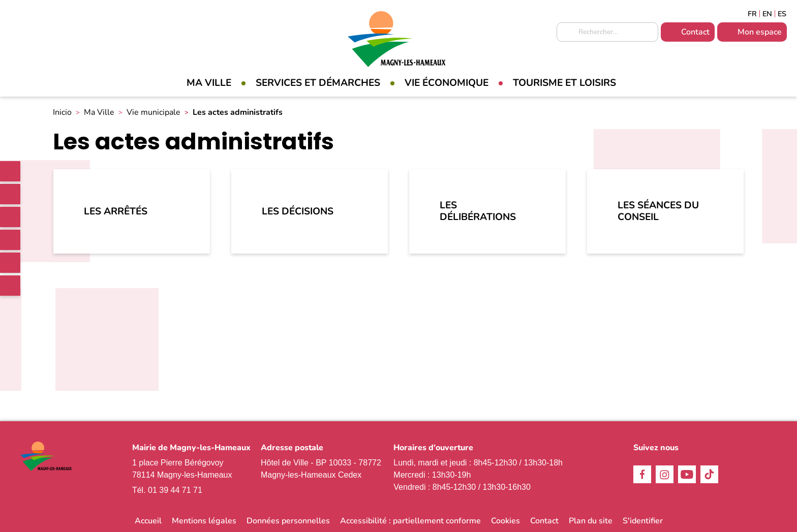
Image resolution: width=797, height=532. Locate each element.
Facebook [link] (10, 194)
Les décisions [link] (298, 211)
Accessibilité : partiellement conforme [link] (410, 521)
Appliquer (567, 33)
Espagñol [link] (782, 14)
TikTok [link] (10, 240)
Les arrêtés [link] (116, 211)
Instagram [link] (10, 217)
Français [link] (752, 14)
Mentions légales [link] (204, 521)
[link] (10, 171)
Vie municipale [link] (154, 112)
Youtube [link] (10, 263)
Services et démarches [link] (318, 83)
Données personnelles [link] (288, 521)
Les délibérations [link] (478, 211)
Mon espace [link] (760, 32)
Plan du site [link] (591, 521)
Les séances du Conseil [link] (658, 211)
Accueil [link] (148, 521)
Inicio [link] (62, 112)
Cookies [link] (505, 521)
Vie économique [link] (447, 83)
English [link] (767, 14)
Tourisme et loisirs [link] (564, 83)
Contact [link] (695, 32)
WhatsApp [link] (10, 286)
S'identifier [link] (643, 521)
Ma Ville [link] (209, 83)
